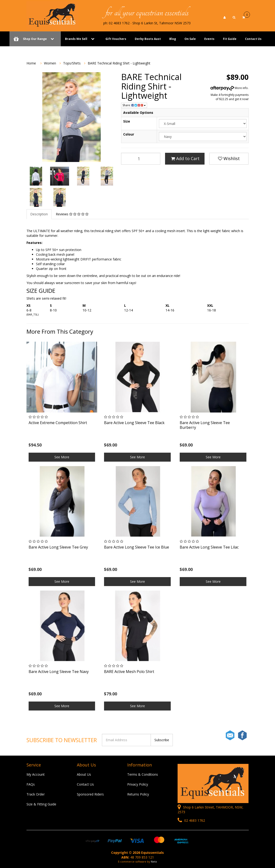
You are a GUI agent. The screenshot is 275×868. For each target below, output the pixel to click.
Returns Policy (138, 794)
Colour (129, 134)
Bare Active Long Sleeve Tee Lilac (209, 547)
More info (229, 88)
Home (31, 63)
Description (39, 214)
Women (50, 63)
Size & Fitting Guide (41, 804)
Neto (154, 862)
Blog (173, 39)
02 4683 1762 (191, 820)
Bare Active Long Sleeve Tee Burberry (205, 425)
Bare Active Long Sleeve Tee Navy (59, 672)
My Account (36, 774)
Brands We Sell (76, 39)
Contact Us (253, 39)
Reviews (72, 214)
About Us (84, 774)
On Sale (190, 39)
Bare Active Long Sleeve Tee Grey (58, 547)
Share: (134, 105)
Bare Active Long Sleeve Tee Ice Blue (137, 547)
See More (62, 457)
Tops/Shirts (72, 63)
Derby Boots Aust (148, 39)
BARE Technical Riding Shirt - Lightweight (119, 63)
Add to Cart (185, 158)
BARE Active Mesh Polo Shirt (129, 672)
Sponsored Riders (90, 794)
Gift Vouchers (116, 39)
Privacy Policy (138, 784)
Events (209, 39)
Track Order (36, 794)
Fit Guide (230, 39)
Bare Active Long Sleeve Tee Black (134, 423)
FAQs (31, 784)
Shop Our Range (35, 39)
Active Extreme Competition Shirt (58, 423)
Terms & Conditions (143, 774)
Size (127, 121)
